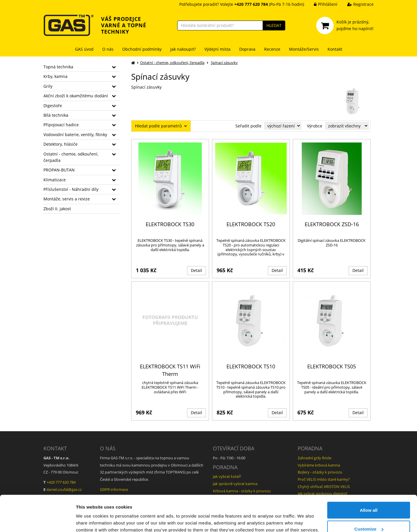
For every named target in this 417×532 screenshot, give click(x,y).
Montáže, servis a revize (67, 199)
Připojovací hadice (61, 125)
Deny (369, 517)
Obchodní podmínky (142, 49)
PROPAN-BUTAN (59, 170)
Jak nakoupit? (183, 49)
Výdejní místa (217, 49)
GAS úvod (84, 49)
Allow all (369, 479)
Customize (369, 498)
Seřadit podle (248, 126)
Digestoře (53, 106)
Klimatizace (55, 180)
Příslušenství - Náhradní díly (71, 189)
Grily (48, 86)
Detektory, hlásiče (61, 144)
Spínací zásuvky (224, 63)
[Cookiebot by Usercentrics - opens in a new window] (38, 521)
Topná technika (58, 67)
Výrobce (315, 126)
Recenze (272, 49)
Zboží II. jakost (57, 209)
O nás (108, 49)
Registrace (356, 4)
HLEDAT (274, 25)
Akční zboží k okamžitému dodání (76, 96)
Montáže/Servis (304, 49)
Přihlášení (321, 4)
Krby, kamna (55, 76)
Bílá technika (56, 115)
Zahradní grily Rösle (314, 458)
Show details (89, 514)
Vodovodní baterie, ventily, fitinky (75, 135)
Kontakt (335, 49)
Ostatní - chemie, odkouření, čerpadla (71, 157)
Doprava (247, 49)
